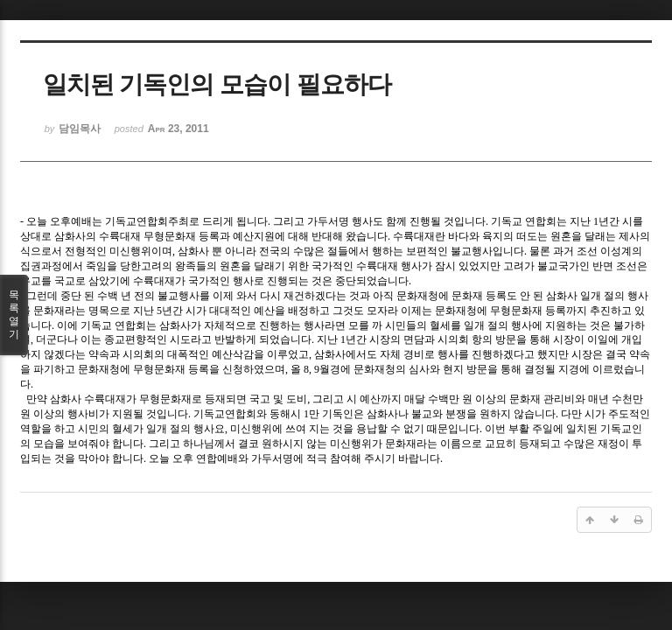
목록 (14, 315)
